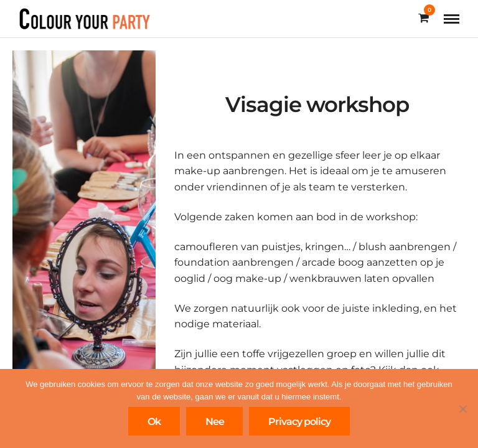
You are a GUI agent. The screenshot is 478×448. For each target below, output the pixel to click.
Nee (215, 422)
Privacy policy (299, 422)
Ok (154, 422)
